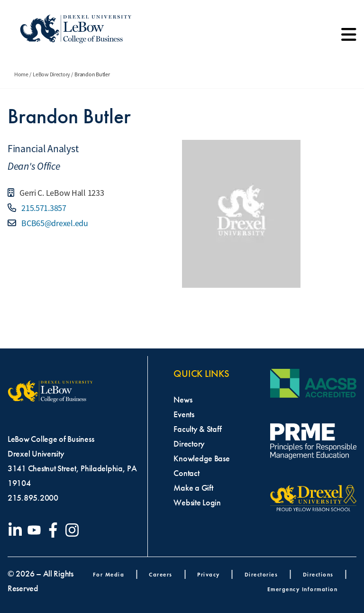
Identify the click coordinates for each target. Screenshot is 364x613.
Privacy (209, 574)
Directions (318, 574)
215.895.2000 (33, 498)
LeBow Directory (51, 74)
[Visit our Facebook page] (55, 530)
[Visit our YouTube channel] (36, 530)
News (183, 400)
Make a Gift (193, 488)
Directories (261, 574)
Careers (161, 574)
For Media (109, 574)
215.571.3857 (43, 208)
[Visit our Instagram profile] (74, 530)
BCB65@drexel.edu (54, 223)
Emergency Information (303, 589)
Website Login (197, 503)
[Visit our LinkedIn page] (17, 530)
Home (21, 74)
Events (184, 414)
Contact (186, 473)
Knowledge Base (201, 458)
